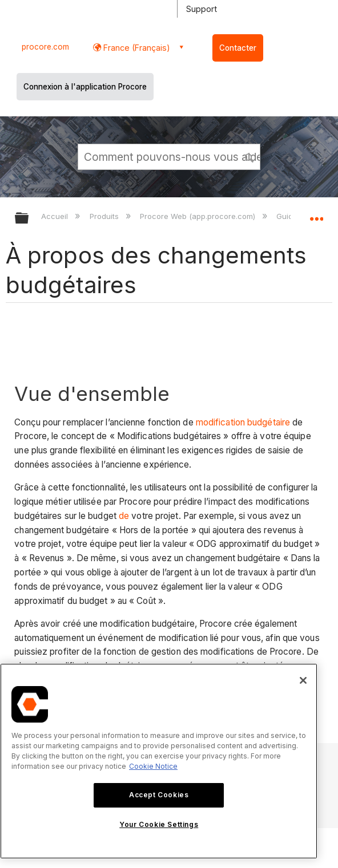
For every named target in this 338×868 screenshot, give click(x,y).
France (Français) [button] (136, 48)
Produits (105, 216)
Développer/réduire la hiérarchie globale (29, 219)
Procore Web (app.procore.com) (199, 216)
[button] (250, 156)
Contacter (238, 48)
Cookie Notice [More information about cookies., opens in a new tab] (153, 766)
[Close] (303, 680)
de (124, 516)
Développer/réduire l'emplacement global (316, 214)
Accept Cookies (159, 795)
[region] (159, 761)
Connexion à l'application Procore (85, 87)
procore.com (45, 47)
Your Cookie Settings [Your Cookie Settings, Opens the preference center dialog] (159, 824)
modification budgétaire (243, 422)
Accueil (56, 216)
